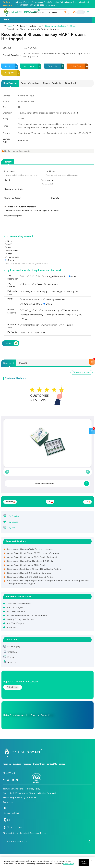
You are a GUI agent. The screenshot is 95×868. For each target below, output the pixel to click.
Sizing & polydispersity (32, 315)
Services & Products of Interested (21, 207)
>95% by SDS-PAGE (31, 304)
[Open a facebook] (4, 780)
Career (62, 764)
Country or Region (13, 198)
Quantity (55, 198)
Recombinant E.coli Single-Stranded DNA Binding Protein (34, 570)
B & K (77, 315)
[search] (65, 12)
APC (8, 247)
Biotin (9, 254)
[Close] (84, 863)
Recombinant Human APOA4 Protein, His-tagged (30, 550)
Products (7, 764)
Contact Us (52, 764)
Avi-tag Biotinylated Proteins (21, 619)
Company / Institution (14, 189)
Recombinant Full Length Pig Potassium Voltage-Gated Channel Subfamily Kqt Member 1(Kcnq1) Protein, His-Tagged (48, 583)
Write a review (82, 372)
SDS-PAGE (26, 333)
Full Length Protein (16, 611)
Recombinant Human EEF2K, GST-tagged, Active (30, 578)
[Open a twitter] (8, 780)
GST (31, 276)
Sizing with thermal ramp (58, 315)
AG (35, 310)
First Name (9, 171)
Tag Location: (12, 285)
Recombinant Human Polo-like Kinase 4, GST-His (30, 562)
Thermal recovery (71, 310)
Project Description (13, 216)
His (23, 276)
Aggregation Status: (13, 326)
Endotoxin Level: (12, 293)
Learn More (50, 5)
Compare (12, 73)
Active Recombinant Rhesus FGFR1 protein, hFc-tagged (33, 554)
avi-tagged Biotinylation (54, 276)
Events (11, 657)
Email (8, 180)
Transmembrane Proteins (19, 603)
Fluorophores (12, 257)
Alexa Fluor (11, 251)
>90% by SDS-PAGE (54, 299)
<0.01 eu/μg (56, 292)
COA (86, 502)
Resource (27, 764)
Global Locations (15, 827)
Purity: (10, 299)
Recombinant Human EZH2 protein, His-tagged (29, 574)
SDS (49, 502)
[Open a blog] (17, 780)
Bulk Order (56, 66)
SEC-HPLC (40, 333)
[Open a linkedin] (13, 780)
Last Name (50, 171)
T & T (25, 310)
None (9, 241)
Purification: (13, 332)
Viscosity (25, 319)
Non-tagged (51, 284)
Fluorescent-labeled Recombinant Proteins (27, 615)
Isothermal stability (49, 310)
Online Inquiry (14, 647)
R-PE (9, 244)
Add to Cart (33, 66)
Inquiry (11, 66)
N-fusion (37, 284)
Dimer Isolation (49, 325)
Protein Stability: (12, 311)
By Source (13, 522)
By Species (14, 516)
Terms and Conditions (13, 789)
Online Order (79, 66)
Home (9, 26)
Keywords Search (38, 12)
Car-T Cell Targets (16, 623)
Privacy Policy (69, 864)
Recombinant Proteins (56, 26)
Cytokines (12, 627)
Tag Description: (13, 277)
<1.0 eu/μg (26, 292)
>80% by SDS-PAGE (31, 299)
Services (17, 764)
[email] (88, 12)
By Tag (12, 528)
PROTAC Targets (15, 607)
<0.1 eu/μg (41, 292)
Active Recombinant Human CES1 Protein (27, 566)
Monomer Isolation (30, 325)
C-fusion (25, 284)
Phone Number (47, 180)
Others (73, 26)
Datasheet (9, 502)
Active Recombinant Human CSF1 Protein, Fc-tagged (32, 558)
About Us (12, 662)
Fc (38, 276)
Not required (71, 292)
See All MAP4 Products (46, 483)
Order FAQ (12, 652)
